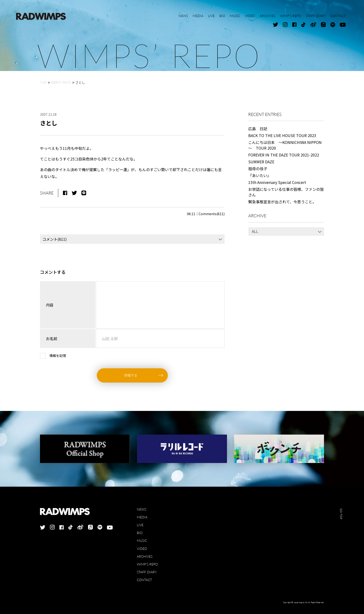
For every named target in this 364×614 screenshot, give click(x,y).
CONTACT (144, 580)
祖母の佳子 (258, 169)
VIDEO (142, 549)
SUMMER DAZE (261, 162)
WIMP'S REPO (147, 564)
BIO (140, 533)
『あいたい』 (260, 175)
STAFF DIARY (147, 572)
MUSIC (142, 541)
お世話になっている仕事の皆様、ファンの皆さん (286, 192)
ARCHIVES (145, 556)
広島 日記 (258, 129)
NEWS (142, 509)
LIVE (140, 525)
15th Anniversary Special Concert (277, 182)
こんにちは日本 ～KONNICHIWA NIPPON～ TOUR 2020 (285, 145)
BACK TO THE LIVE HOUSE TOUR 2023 (282, 135)
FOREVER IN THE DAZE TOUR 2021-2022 (284, 155)
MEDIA (142, 517)
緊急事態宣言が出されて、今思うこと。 (282, 202)
